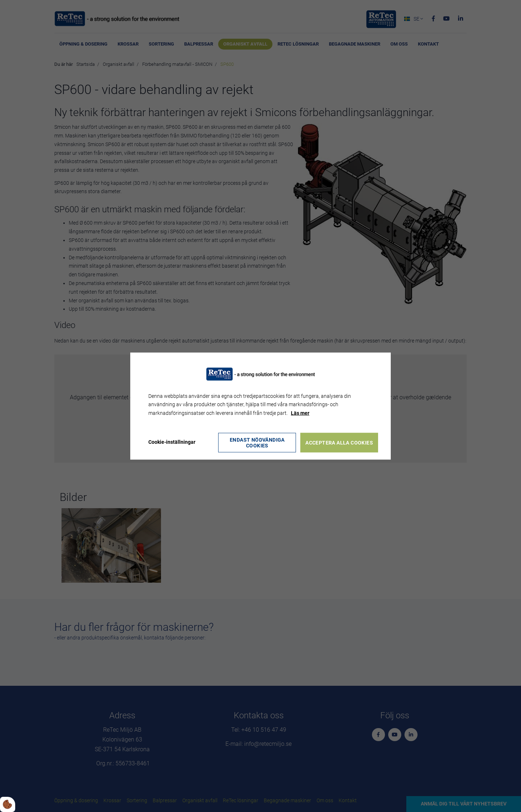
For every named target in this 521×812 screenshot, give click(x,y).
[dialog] (260, 406)
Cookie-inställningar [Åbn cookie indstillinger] (172, 442)
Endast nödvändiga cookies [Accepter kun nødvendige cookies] (257, 442)
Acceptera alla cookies (340, 442)
